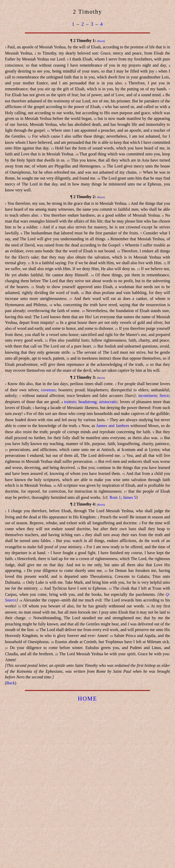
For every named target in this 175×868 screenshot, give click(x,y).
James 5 (129, 497)
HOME (88, 699)
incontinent (147, 396)
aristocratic (108, 402)
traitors (70, 402)
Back (101, 41)
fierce (164, 396)
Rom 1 (115, 497)
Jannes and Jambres (113, 426)
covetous (48, 390)
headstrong (87, 402)
